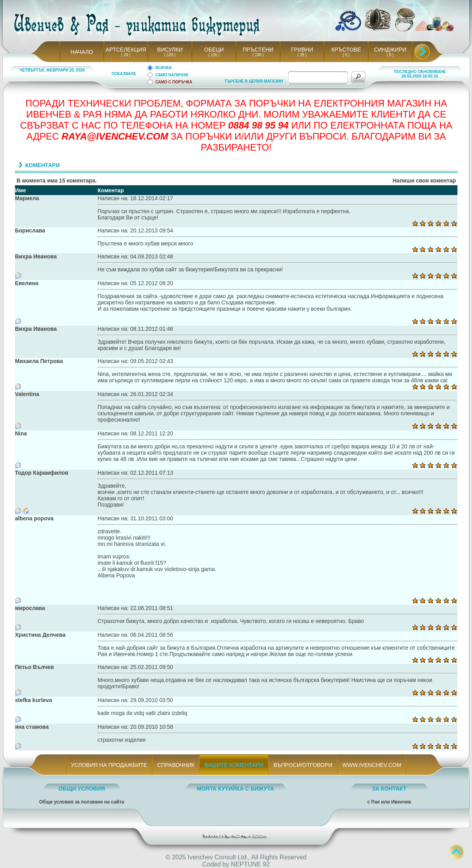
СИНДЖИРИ (390, 50)
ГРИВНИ (302, 50)
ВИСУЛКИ (170, 50)
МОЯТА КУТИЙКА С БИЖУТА (235, 789)
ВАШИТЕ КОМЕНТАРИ (234, 765)
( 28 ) (302, 55)
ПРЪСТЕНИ (258, 50)
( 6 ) (346, 55)
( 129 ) (170, 55)
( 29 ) (126, 55)
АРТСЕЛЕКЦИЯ (126, 50)
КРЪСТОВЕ (346, 50)
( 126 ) (214, 55)
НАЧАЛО (82, 52)
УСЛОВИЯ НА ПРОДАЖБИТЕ (109, 765)
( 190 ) (258, 55)
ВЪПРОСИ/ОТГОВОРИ (303, 765)
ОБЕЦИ (214, 50)
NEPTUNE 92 (250, 864)
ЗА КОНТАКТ (389, 789)
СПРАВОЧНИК (176, 765)
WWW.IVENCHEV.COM (372, 765)
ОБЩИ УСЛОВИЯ (82, 789)
